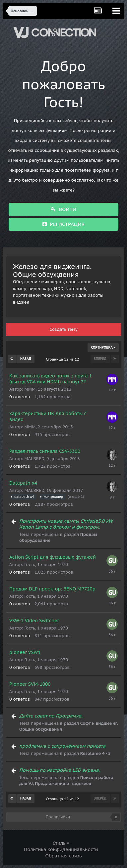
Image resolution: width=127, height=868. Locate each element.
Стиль (61, 843)
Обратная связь (63, 856)
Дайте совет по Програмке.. (51, 716)
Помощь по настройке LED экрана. (60, 770)
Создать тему (63, 329)
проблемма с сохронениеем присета (62, 746)
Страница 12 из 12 (63, 359)
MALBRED (34, 459)
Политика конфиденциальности (61, 849)
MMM (30, 389)
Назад (26, 359)
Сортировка (103, 347)
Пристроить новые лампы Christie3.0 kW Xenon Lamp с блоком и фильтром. (66, 524)
